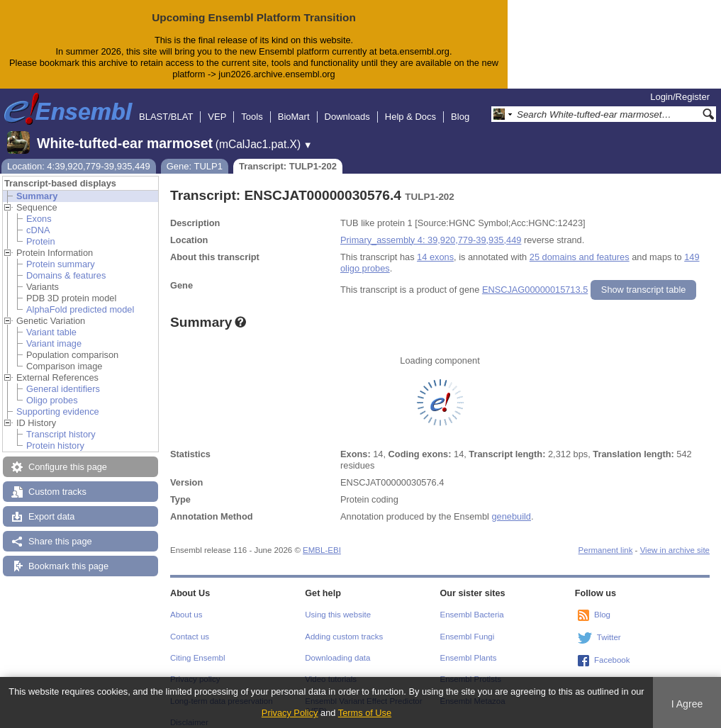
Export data (51, 505)
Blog (460, 105)
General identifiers (63, 377)
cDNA (38, 219)
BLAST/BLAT (166, 105)
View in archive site (675, 539)
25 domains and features (580, 246)
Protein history (55, 434)
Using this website (338, 603)
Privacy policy (195, 668)
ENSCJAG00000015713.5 (535, 278)
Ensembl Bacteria (472, 603)
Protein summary (61, 253)
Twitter (609, 626)
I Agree (687, 704)
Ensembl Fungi (468, 625)
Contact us (190, 625)
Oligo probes (52, 389)
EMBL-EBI (322, 539)
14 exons (435, 246)
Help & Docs (410, 105)
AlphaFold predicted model (80, 298)
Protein (41, 230)
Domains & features (66, 264)
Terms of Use (365, 713)
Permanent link (606, 539)
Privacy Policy (290, 713)
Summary (37, 185)
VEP (217, 105)
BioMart (294, 105)
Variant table (51, 321)
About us (186, 603)
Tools (252, 105)
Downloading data (337, 646)
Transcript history (61, 423)
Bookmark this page (68, 555)
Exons (39, 207)
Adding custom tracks (344, 625)
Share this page (60, 530)
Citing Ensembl (197, 646)
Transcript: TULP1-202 (288, 155)
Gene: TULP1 (195, 155)
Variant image (54, 332)
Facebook (612, 649)
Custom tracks (57, 480)
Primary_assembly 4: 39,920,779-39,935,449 (431, 229)
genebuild (511, 505)
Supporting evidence (58, 400)
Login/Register (680, 85)
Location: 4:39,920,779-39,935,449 (79, 155)
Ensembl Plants (469, 646)
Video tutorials (331, 668)
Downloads (347, 105)
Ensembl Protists (471, 668)
